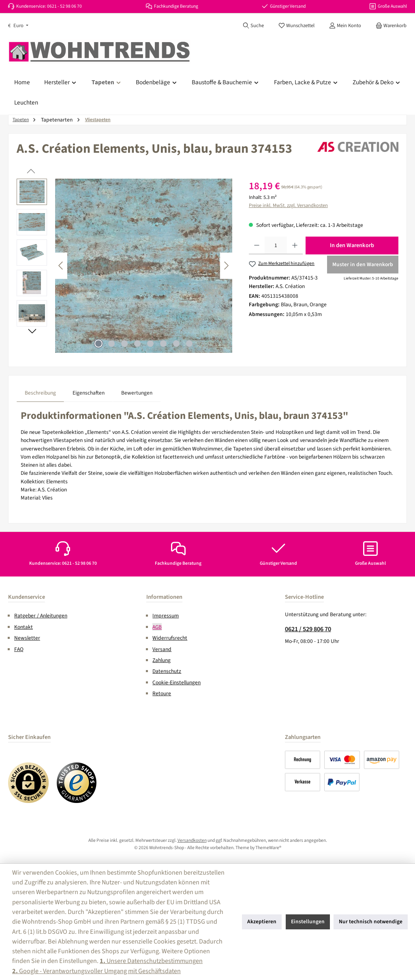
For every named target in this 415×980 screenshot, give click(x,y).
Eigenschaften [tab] (89, 393)
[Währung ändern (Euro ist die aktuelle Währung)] (18, 26)
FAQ (19, 649)
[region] (125, 266)
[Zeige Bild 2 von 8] (111, 344)
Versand (162, 649)
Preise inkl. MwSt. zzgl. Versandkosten (288, 205)
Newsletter (27, 638)
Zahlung (162, 660)
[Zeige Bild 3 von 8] (124, 344)
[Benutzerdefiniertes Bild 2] (77, 783)
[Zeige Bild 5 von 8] (150, 344)
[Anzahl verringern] (257, 246)
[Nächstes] (226, 266)
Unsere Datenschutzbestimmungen (151, 961)
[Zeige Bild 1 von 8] (98, 344)
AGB (157, 627)
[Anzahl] (276, 246)
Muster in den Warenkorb (363, 264)
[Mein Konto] (345, 26)
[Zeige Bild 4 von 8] (137, 344)
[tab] (40, 393)
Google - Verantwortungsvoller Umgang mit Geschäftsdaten (96, 971)
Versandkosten (192, 840)
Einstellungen (308, 921)
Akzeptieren (262, 921)
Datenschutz (167, 671)
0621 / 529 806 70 (308, 629)
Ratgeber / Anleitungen (41, 616)
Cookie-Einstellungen (176, 682)
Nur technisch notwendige (371, 921)
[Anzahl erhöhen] (295, 246)
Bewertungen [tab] (137, 393)
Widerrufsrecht (170, 638)
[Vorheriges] (61, 266)
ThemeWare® (268, 848)
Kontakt (24, 627)
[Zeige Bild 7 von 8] (176, 344)
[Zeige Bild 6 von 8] (163, 344)
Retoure (162, 693)
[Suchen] (253, 26)
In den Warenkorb (352, 245)
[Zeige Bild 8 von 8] (189, 344)
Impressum (166, 616)
